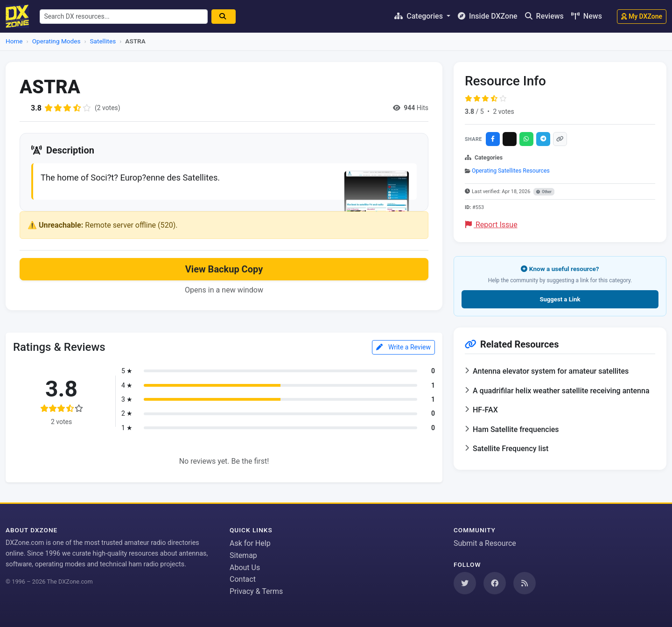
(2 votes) (108, 108)
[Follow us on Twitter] (465, 583)
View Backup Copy (224, 270)
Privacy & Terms (256, 591)
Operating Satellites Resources (511, 171)
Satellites (103, 41)
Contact (243, 579)
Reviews (544, 16)
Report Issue (491, 225)
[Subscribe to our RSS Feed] (525, 583)
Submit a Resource (485, 543)
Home (14, 41)
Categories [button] (420, 16)
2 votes (503, 111)
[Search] (224, 17)
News (587, 16)
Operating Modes (56, 41)
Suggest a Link (560, 299)
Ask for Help (250, 543)
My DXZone (642, 16)
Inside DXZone (488, 16)
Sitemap (243, 555)
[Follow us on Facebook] (495, 583)
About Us (245, 568)
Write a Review (403, 347)
